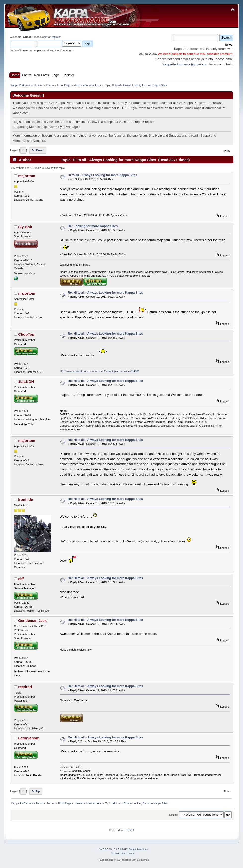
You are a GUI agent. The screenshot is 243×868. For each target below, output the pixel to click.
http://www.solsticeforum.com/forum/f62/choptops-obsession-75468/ (99, 371)
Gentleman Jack (32, 621)
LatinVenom (29, 738)
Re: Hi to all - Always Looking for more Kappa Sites (105, 293)
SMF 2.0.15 (105, 849)
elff (21, 579)
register (56, 37)
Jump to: (173, 815)
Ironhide (25, 500)
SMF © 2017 (121, 849)
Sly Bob (25, 227)
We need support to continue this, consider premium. (195, 54)
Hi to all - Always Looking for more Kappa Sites (102, 175)
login (45, 37)
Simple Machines (138, 849)
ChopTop (26, 334)
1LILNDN (26, 382)
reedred (25, 687)
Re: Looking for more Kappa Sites (93, 226)
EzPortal (129, 830)
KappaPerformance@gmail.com (185, 64)
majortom (27, 176)
